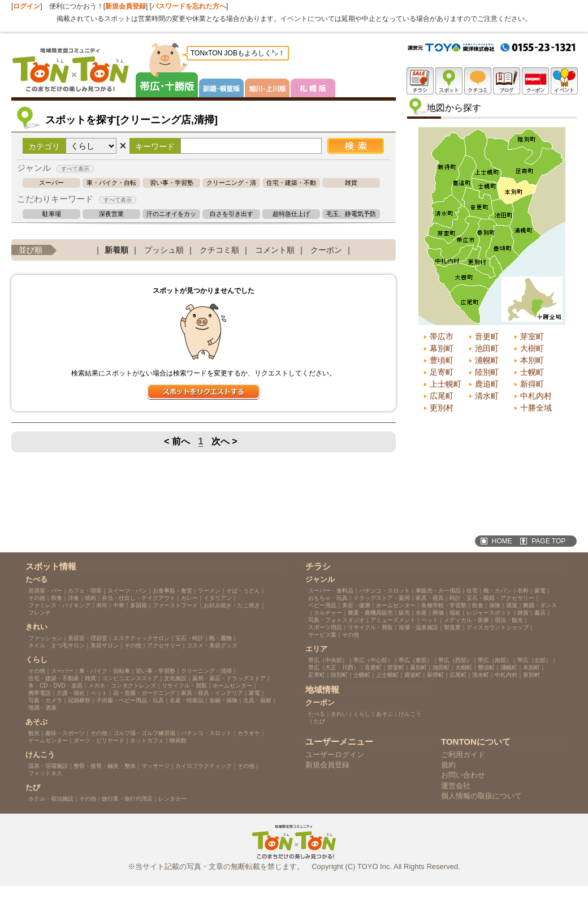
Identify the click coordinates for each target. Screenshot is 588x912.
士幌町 (532, 372)
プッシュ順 (164, 250)
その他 (37, 598)
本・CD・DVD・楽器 (55, 686)
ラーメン (209, 591)
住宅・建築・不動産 (291, 183)
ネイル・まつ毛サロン (57, 645)
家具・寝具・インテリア (212, 693)
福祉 (455, 613)
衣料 (523, 591)
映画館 (178, 740)
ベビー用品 (322, 605)
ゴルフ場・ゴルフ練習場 (144, 733)
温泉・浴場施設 (48, 766)
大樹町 (532, 348)
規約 (448, 765)
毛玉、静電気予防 (351, 214)
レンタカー (172, 799)
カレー (189, 598)
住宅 (472, 591)
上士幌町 (446, 384)
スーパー (51, 183)
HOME (502, 541)
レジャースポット (489, 613)
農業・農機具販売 (370, 613)
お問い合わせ (463, 775)
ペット (99, 693)
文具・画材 (257, 700)
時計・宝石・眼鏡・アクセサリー (492, 598)
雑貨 (351, 183)
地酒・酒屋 (42, 708)
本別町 (532, 360)
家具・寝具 (430, 598)
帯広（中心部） (373, 660)
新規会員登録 (126, 6)
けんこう (410, 714)
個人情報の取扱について (481, 796)
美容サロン (105, 645)
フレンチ (40, 613)
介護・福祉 (71, 693)
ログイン (27, 6)
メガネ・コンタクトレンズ (122, 686)
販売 (404, 613)
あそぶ (384, 714)
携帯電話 (40, 693)
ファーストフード (175, 605)
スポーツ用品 (325, 627)
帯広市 (442, 336)
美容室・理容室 (88, 638)
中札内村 (536, 396)
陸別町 (487, 372)
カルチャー (328, 613)
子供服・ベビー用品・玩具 (130, 700)
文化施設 (175, 678)
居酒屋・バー (45, 591)
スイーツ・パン (127, 591)
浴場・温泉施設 (418, 627)
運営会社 (456, 786)
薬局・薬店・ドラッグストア (229, 678)
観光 (34, 733)
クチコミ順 (219, 250)
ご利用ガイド (463, 755)
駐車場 (52, 214)
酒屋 (512, 605)
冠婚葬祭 (79, 700)
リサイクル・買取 (184, 686)
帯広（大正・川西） (334, 667)
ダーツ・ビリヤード (99, 740)
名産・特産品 (187, 700)
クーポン (326, 250)
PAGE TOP (548, 541)
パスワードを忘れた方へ (189, 6)
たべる (317, 714)
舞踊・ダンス (540, 605)
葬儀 (438, 613)
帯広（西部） (455, 660)
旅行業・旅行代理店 (127, 799)
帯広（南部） (495, 660)
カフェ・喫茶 (85, 591)
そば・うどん (243, 591)
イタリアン (218, 598)
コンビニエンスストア (130, 678)
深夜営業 (111, 214)
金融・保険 (223, 700)
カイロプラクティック (204, 766)
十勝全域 (536, 408)
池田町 (487, 348)
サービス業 (322, 635)
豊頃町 (442, 360)
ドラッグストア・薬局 (382, 598)
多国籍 (139, 605)
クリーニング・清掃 (231, 183)
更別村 (442, 408)
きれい (339, 714)
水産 (421, 613)
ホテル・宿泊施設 (51, 799)
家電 (254, 693)
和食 (57, 598)
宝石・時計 (189, 638)
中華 (119, 605)
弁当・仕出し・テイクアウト (139, 598)
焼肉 (90, 598)
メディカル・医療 (466, 620)
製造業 (452, 627)
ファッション (45, 638)
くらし (362, 714)
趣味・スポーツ (65, 733)
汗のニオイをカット (171, 214)
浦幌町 (487, 360)
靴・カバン (498, 591)
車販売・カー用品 (438, 591)
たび (319, 721)
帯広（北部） (534, 660)
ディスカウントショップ (498, 627)
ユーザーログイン (335, 755)
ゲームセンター (48, 740)
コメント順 (275, 250)
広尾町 (442, 396)
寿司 (102, 605)
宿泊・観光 (509, 620)
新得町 (532, 384)
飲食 (478, 605)
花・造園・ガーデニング (144, 693)
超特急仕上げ (291, 214)
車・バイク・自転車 (111, 183)
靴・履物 (220, 638)
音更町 (487, 336)
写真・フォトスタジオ (336, 620)
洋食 (73, 598)
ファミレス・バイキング (59, 605)
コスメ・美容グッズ (212, 645)
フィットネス (45, 773)
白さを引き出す (232, 214)
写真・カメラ (45, 700)
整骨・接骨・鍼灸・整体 (105, 766)
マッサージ (155, 766)
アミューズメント (393, 620)
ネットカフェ (147, 740)
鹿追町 (487, 384)
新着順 (116, 250)
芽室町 (532, 336)
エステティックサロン (141, 638)
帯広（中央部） (328, 660)
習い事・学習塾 (172, 183)
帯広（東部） (416, 660)
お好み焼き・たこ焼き (232, 605)
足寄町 (442, 372)
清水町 (487, 396)
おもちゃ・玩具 (328, 598)
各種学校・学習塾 (444, 605)
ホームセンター (232, 686)
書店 (540, 613)
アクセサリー (164, 645)
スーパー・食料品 (331, 591)
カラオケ (249, 733)
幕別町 (442, 348)
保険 (495, 605)
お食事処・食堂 (172, 591)
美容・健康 (356, 605)
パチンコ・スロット (206, 733)
